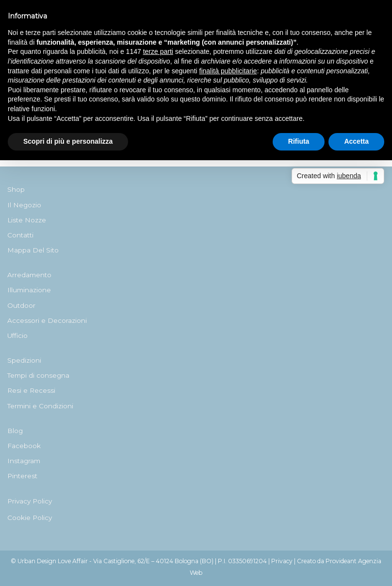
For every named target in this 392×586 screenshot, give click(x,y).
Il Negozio (24, 205)
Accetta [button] (356, 141)
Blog (15, 431)
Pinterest (22, 476)
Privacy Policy (30, 501)
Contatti (20, 235)
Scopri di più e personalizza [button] (68, 141)
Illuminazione (29, 290)
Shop (16, 189)
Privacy (282, 561)
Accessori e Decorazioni (47, 320)
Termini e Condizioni (40, 406)
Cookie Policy (30, 518)
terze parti (158, 51)
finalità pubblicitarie (228, 71)
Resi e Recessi (31, 390)
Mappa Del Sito (33, 250)
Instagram (24, 461)
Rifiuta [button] (299, 141)
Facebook (24, 446)
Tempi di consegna (38, 375)
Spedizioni (24, 360)
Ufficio (17, 335)
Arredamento (29, 275)
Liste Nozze (27, 220)
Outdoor (21, 305)
